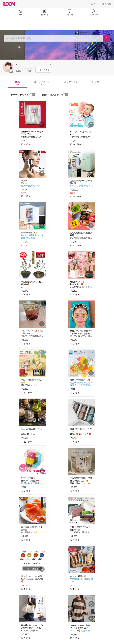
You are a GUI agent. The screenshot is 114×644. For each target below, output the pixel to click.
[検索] (107, 38)
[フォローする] (43, 70)
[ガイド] (94, 4)
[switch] (32, 95)
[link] (32, 115)
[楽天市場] (107, 4)
